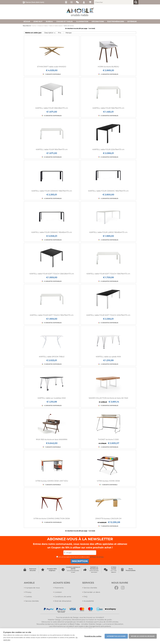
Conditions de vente (62, 597)
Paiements (58, 588)
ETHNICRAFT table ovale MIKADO (52, 67)
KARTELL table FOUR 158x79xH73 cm (108, 108)
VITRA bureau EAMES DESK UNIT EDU (52, 481)
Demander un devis (91, 592)
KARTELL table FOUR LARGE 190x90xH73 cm (108, 232)
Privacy (28, 592)
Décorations (98, 21)
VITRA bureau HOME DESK (108, 481)
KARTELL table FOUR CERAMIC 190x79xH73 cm (108, 191)
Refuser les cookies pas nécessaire (143, 636)
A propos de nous (32, 588)
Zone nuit (38, 21)
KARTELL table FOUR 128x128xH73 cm (52, 108)
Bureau (49, 21)
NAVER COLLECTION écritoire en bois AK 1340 (108, 398)
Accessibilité (88, 601)
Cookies (28, 597)
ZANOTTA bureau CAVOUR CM (108, 518)
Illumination (82, 21)
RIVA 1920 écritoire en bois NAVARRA (52, 439)
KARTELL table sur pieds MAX (108, 357)
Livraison (57, 592)
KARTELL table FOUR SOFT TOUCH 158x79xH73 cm (108, 274)
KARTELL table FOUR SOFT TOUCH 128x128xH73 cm (52, 274)
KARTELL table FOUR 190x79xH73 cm (52, 149)
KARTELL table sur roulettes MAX (52, 398)
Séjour (27, 21)
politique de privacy (97, 557)
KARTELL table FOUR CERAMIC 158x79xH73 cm (52, 191)
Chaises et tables (64, 21)
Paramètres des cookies (93, 636)
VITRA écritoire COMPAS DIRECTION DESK (52, 518)
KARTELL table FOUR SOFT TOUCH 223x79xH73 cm (108, 315)
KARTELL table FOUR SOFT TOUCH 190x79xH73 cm (52, 315)
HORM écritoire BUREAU (108, 67)
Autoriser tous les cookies (116, 636)
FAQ (85, 597)
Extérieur (132, 21)
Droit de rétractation (62, 601)
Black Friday (75, 624)
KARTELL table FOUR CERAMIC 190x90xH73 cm (52, 232)
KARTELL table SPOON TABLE (52, 357)
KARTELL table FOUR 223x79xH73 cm (108, 149)
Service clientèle (31, 601)
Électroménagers (116, 21)
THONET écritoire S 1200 (108, 439)
